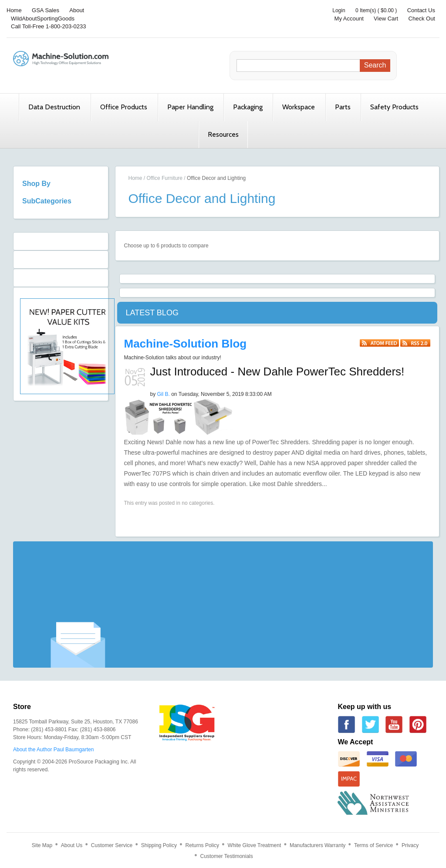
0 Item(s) (366, 10)
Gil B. (164, 394)
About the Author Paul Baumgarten (53, 750)
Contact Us (421, 10)
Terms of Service (373, 845)
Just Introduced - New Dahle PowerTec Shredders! (277, 372)
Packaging (248, 107)
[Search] (300, 66)
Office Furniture (165, 178)
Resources (223, 134)
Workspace (299, 107)
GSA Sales (46, 10)
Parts (343, 107)
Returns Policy (202, 845)
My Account (349, 19)
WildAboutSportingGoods (43, 19)
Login (339, 10)
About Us (72, 845)
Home (14, 10)
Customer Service (112, 845)
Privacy (410, 845)
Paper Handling (190, 107)
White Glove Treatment (255, 845)
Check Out (422, 19)
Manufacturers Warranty (318, 845)
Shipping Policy (159, 845)
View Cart (386, 19)
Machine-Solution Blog (186, 344)
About (77, 10)
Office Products (124, 107)
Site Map (42, 845)
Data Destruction (54, 107)
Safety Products (394, 107)
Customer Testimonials (227, 856)
